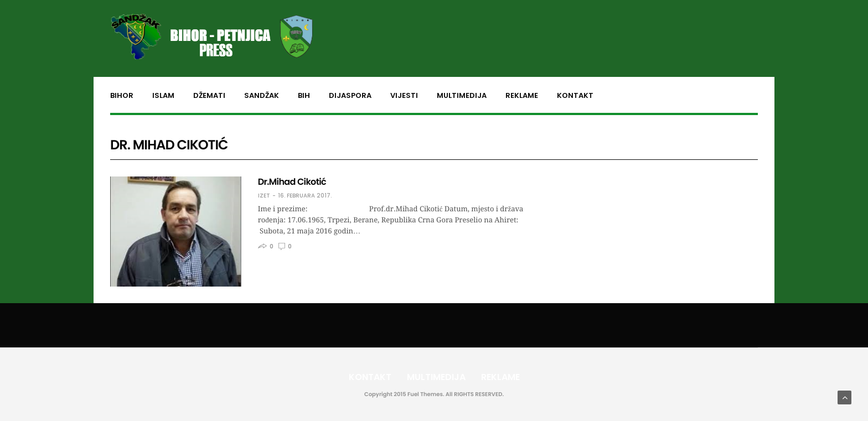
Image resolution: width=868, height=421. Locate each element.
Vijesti (404, 95)
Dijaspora (350, 95)
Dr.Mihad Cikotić (292, 182)
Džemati (209, 95)
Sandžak (262, 95)
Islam (163, 95)
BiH (304, 95)
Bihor (122, 95)
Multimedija (462, 95)
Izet (264, 196)
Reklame (522, 95)
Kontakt (575, 95)
